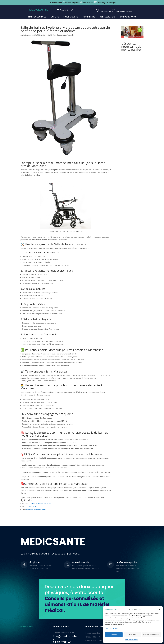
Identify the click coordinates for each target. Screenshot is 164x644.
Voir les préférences (151, 635)
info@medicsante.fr (66, 638)
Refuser (132, 635)
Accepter (114, 635)
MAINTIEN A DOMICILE (37, 17)
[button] (159, 609)
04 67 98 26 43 (31, 507)
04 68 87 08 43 (57, 2)
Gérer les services (112, 628)
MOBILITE (55, 17)
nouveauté (62, 35)
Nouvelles (71, 35)
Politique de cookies (132, 640)
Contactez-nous (128, 17)
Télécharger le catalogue (107, 3)
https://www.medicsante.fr (36, 510)
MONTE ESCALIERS (107, 17)
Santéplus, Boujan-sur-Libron (40, 504)
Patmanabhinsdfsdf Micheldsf (34, 35)
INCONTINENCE (89, 17)
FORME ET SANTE (71, 17)
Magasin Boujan (88, 3)
